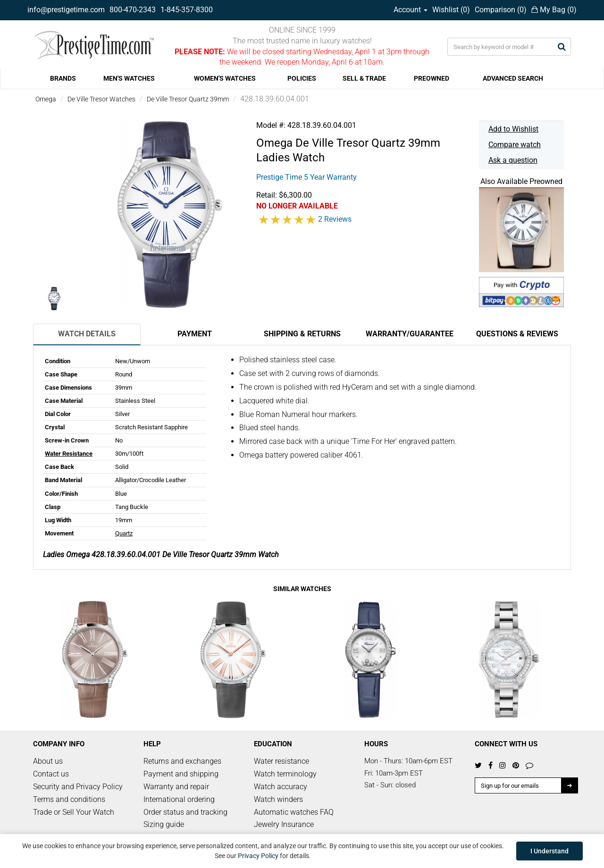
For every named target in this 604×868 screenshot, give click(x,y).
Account (411, 10)
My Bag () (554, 10)
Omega (46, 99)
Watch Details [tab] (87, 334)
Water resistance (281, 761)
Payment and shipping (181, 774)
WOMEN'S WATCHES (225, 78)
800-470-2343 (133, 10)
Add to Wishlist (513, 129)
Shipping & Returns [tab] (302, 334)
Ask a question (513, 160)
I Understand (549, 851)
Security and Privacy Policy (78, 787)
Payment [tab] (195, 334)
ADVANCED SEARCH (513, 78)
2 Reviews (335, 219)
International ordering (179, 799)
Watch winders (278, 799)
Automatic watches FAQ (294, 812)
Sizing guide (164, 824)
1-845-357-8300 (187, 10)
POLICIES (302, 78)
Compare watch (515, 145)
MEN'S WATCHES (129, 78)
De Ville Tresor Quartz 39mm (188, 99)
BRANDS (63, 78)
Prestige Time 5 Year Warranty (306, 177)
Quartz (124, 533)
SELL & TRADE (364, 78)
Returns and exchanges (182, 761)
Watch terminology (285, 774)
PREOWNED (432, 78)
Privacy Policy (258, 856)
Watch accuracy (281, 787)
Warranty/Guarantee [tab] (410, 334)
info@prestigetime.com (66, 10)
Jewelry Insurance (284, 824)
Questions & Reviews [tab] (517, 334)
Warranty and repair (176, 787)
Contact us (51, 774)
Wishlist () (451, 10)
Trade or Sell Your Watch (74, 812)
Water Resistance (69, 454)
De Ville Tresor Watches (101, 99)
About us (48, 761)
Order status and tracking (185, 812)
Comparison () (501, 10)
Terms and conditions (69, 799)
